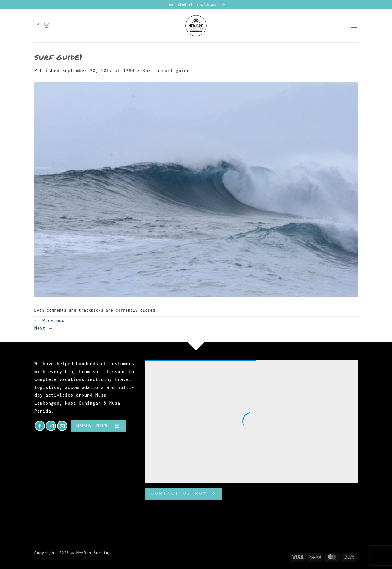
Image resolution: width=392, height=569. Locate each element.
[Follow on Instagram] (47, 26)
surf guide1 (177, 70)
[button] (354, 26)
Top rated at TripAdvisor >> (196, 4)
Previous (50, 320)
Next (44, 328)
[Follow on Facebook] (38, 26)
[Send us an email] (62, 426)
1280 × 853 (137, 70)
